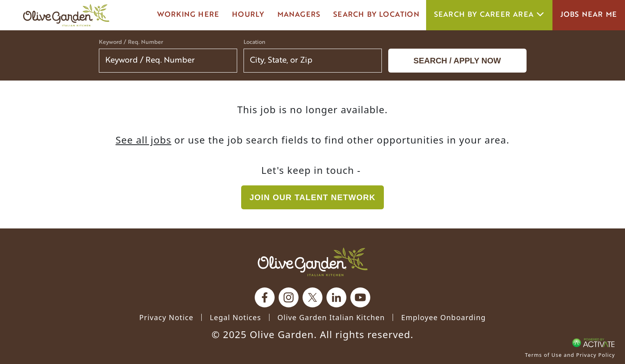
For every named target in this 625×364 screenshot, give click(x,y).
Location (255, 42)
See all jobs (143, 140)
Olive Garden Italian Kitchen (331, 317)
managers (299, 15)
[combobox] (313, 61)
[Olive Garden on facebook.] (265, 297)
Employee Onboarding (443, 317)
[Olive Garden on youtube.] (360, 297)
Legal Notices (235, 317)
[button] (371, 61)
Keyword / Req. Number (131, 42)
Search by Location (376, 15)
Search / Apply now (457, 61)
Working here (188, 15)
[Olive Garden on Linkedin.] (336, 297)
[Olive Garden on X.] (312, 297)
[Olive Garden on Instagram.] (289, 297)
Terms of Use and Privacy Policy (570, 355)
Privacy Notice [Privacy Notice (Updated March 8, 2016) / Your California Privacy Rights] (166, 317)
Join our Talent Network (312, 197)
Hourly (248, 15)
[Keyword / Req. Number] (168, 61)
